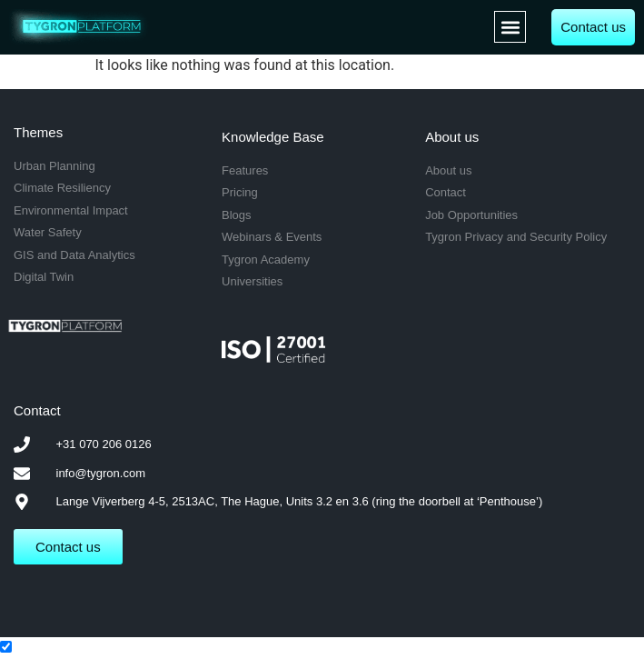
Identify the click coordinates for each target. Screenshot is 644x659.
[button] (510, 27)
